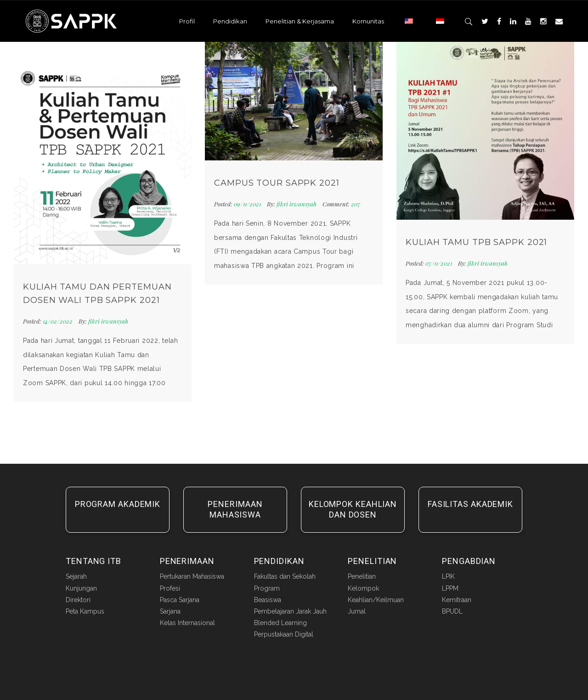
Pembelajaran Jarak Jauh (290, 611)
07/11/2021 (439, 263)
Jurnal (357, 611)
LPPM (450, 588)
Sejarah (76, 576)
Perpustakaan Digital (284, 634)
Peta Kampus (85, 611)
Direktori (78, 600)
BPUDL (452, 611)
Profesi (170, 588)
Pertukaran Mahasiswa (192, 576)
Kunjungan (81, 588)
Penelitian (362, 576)
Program (267, 588)
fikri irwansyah (108, 321)
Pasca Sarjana (180, 600)
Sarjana (170, 611)
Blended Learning (280, 623)
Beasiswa (268, 600)
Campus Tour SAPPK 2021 (277, 183)
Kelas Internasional (187, 623)
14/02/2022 (58, 321)
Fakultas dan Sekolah (285, 576)
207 (341, 204)
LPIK (448, 576)
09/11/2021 (248, 204)
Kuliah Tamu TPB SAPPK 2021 (476, 242)
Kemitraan (457, 600)
